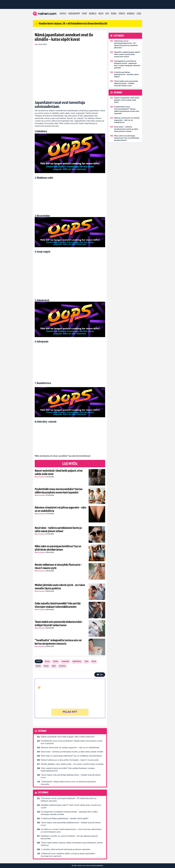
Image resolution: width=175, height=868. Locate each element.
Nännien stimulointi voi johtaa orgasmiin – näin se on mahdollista (60, 509)
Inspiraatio (65, 661)
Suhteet (63, 14)
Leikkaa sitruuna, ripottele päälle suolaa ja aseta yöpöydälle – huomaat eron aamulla (69, 855)
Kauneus (93, 14)
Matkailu (131, 14)
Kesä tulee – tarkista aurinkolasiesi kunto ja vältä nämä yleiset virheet (58, 529)
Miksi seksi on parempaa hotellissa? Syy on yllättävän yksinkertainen (58, 548)
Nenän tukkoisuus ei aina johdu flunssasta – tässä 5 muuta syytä (58, 566)
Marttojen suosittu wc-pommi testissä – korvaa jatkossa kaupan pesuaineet (69, 837)
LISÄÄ (139, 14)
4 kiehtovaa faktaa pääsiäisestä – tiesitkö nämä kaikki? (65, 818)
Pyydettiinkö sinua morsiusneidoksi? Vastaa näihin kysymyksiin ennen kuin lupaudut (59, 491)
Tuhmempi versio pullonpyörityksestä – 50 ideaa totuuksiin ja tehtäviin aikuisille (69, 800)
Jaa (100, 675)
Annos (47, 661)
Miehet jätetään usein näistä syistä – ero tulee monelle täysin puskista (60, 587)
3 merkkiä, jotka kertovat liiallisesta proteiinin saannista (65, 849)
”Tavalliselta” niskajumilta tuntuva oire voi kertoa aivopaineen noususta (58, 642)
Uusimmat (42, 731)
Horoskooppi (74, 14)
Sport (84, 14)
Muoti (101, 14)
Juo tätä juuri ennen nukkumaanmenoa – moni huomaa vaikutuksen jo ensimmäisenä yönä (71, 831)
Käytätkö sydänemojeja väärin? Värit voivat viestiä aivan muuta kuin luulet (71, 806)
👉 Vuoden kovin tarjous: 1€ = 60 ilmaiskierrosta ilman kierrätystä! (71, 23)
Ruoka (114, 14)
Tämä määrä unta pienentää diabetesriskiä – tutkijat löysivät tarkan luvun (59, 623)
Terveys (122, 14)
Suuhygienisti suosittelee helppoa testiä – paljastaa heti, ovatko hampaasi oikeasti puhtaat (69, 813)
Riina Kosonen (40, 477)
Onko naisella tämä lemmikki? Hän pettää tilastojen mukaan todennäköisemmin (58, 605)
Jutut (86, 661)
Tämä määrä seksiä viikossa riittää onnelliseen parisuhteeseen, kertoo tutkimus (72, 844)
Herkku (56, 661)
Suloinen (62, 666)
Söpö (54, 666)
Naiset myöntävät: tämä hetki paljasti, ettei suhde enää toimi (59, 472)
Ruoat (94, 661)
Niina (36, 44)
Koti (107, 14)
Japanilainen (77, 661)
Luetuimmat (43, 793)
